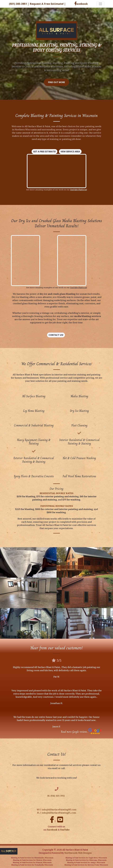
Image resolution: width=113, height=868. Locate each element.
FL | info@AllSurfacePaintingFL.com (56, 813)
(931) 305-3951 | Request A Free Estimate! (37, 4)
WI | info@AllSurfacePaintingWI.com (56, 810)
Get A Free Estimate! (44, 152)
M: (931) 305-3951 (56, 796)
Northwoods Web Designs (78, 853)
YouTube (65, 830)
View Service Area (70, 152)
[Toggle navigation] (100, 4)
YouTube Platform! (79, 190)
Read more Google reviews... (75, 732)
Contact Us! (56, 335)
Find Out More (56, 82)
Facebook (52, 830)
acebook (81, 4)
